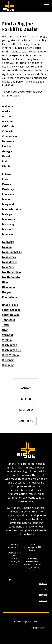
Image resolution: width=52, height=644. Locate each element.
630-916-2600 (14, 547)
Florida (6, 146)
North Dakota (11, 277)
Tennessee (9, 320)
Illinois (6, 166)
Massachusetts (11, 209)
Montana (8, 234)
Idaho (6, 161)
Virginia (7, 340)
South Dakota (11, 315)
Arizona (7, 116)
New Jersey (9, 257)
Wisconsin (8, 360)
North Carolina (11, 272)
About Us (43, 601)
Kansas (6, 184)
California (8, 126)
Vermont (8, 335)
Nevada (7, 247)
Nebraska (8, 242)
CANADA (26, 388)
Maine (6, 199)
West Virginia (10, 355)
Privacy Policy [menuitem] (37, 628)
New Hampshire (12, 252)
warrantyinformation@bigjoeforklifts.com (32, 567)
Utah (5, 330)
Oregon (7, 292)
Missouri (7, 229)
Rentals (44, 589)
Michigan (8, 214)
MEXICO (26, 399)
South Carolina (11, 310)
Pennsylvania (10, 297)
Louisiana (8, 194)
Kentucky (8, 189)
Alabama (7, 106)
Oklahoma (8, 287)
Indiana (7, 174)
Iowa (5, 179)
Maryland (8, 204)
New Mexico (10, 262)
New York (8, 267)
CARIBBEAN (26, 421)
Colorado (8, 131)
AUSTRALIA (26, 410)
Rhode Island (10, 305)
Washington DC (12, 350)
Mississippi (9, 224)
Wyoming (8, 365)
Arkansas (8, 121)
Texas (6, 325)
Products (43, 584)
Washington (10, 345)
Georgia (7, 151)
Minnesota (9, 219)
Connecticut (10, 136)
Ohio (5, 282)
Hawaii (6, 156)
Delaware (8, 141)
